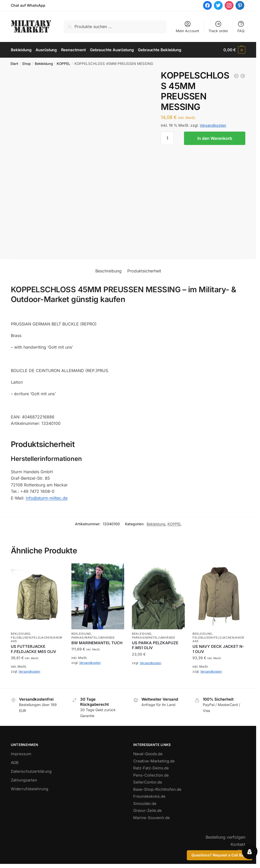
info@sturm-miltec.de (47, 498)
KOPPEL (64, 64)
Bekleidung (44, 64)
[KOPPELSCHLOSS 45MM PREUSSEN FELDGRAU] (243, 76)
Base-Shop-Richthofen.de (157, 789)
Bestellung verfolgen (225, 837)
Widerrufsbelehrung (30, 789)
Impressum (21, 754)
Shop (26, 64)
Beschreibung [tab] (108, 271)
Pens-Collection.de (151, 775)
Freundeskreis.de (149, 796)
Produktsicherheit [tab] (144, 271)
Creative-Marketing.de (154, 761)
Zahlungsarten (24, 780)
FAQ (241, 27)
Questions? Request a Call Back (220, 855)
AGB (15, 763)
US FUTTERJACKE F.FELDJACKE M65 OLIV (33, 649)
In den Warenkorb (215, 138)
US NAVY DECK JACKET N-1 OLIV (218, 649)
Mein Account (187, 27)
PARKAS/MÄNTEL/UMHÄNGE (93, 637)
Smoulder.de (145, 803)
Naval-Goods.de (148, 754)
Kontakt (238, 844)
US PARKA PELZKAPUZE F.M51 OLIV (155, 645)
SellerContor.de (148, 782)
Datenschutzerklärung (31, 771)
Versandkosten (213, 125)
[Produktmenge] (167, 138)
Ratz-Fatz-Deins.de (151, 768)
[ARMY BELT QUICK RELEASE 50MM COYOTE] (236, 76)
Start (14, 64)
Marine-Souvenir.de (152, 817)
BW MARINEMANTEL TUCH (97, 643)
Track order (218, 27)
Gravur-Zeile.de (148, 810)
